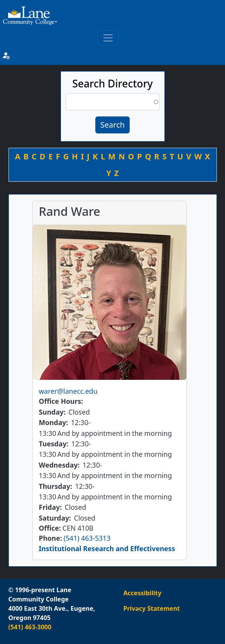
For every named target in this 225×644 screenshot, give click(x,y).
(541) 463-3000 (30, 627)
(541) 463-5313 (87, 538)
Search (112, 125)
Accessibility (143, 593)
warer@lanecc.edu (68, 391)
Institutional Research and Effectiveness (107, 548)
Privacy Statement (152, 608)
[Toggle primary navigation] (108, 38)
